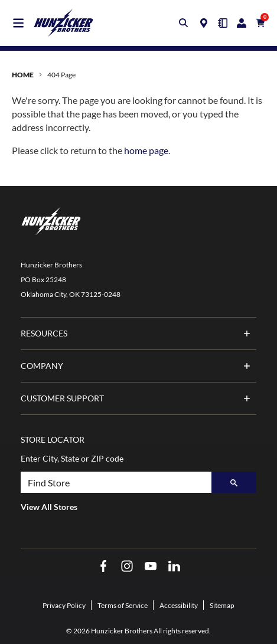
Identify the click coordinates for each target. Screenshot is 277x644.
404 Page (61, 75)
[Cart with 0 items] (260, 23)
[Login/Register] (242, 23)
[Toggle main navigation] (18, 23)
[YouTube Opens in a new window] (151, 566)
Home (23, 75)
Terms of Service (123, 605)
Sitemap (222, 605)
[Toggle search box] (184, 23)
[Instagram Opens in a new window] (127, 566)
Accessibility (179, 605)
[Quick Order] (223, 23)
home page (146, 150)
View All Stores (49, 507)
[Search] (234, 482)
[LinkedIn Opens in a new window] (174, 566)
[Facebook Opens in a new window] (103, 566)
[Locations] (204, 23)
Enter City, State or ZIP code (72, 458)
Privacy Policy (64, 605)
